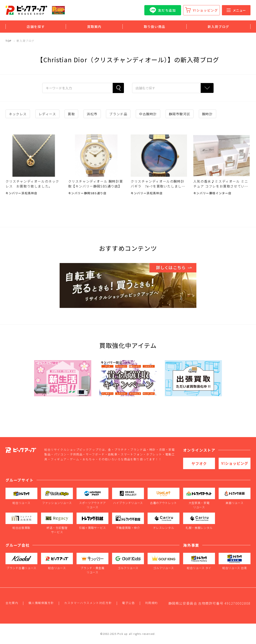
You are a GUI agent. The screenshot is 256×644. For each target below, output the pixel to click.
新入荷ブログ (218, 27)
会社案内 (12, 603)
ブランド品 (118, 114)
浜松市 (92, 114)
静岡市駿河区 (180, 114)
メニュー (236, 10)
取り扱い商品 (155, 27)
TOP (9, 41)
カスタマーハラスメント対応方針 (88, 603)
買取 (71, 114)
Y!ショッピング (205, 10)
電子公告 (128, 603)
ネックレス (18, 114)
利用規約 (151, 603)
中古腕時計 (148, 114)
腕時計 (208, 114)
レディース (47, 114)
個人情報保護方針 (41, 603)
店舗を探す (36, 27)
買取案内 (94, 27)
